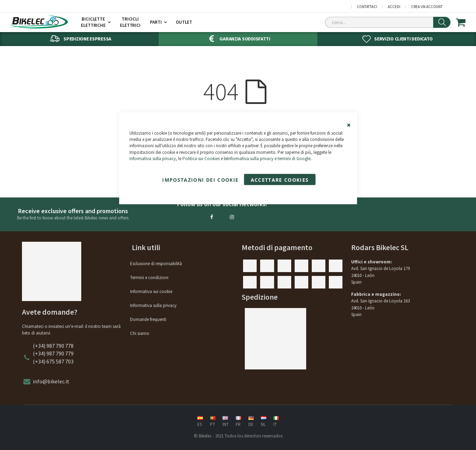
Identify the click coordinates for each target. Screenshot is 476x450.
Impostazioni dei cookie (200, 179)
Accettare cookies (280, 179)
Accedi (394, 7)
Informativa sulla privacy (153, 158)
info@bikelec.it (51, 381)
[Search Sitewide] (388, 22)
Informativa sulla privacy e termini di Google (269, 158)
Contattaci (367, 7)
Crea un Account (427, 7)
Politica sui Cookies (201, 158)
